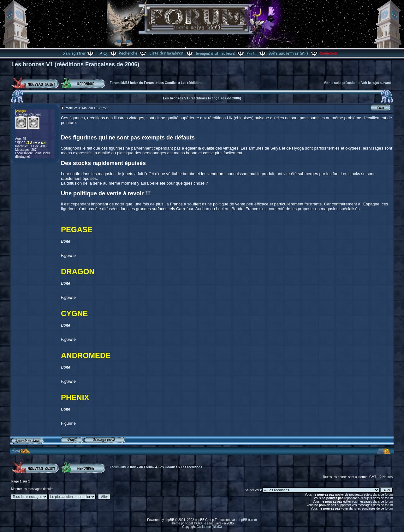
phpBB (169, 520)
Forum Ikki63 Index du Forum (132, 83)
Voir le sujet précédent (341, 83)
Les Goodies (168, 83)
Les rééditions (192, 83)
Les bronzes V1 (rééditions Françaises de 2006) (75, 64)
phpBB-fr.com (247, 520)
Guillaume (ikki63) (209, 527)
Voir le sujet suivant (376, 83)
